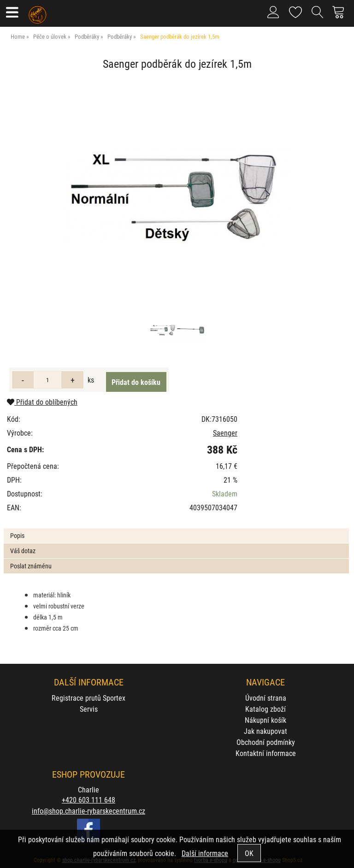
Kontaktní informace (266, 753)
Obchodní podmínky (266, 742)
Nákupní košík (265, 720)
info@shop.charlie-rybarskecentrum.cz (88, 811)
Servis (89, 709)
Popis (17, 535)
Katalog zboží (265, 709)
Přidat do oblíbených (42, 402)
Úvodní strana (266, 698)
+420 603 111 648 (88, 800)
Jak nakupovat (265, 731)
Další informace (205, 853)
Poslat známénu (31, 566)
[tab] (176, 528)
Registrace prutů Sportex (88, 698)
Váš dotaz (23, 551)
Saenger (225, 433)
